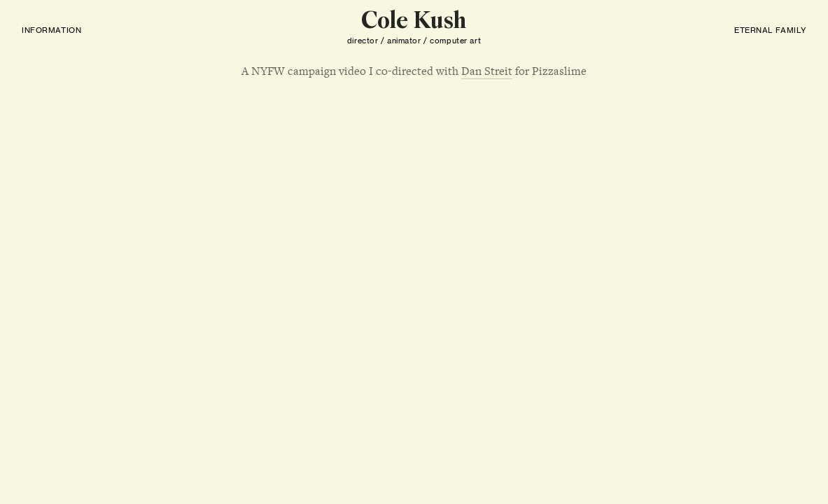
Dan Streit (487, 71)
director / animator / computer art (414, 41)
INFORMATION (51, 30)
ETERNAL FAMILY (770, 30)
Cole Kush (414, 22)
